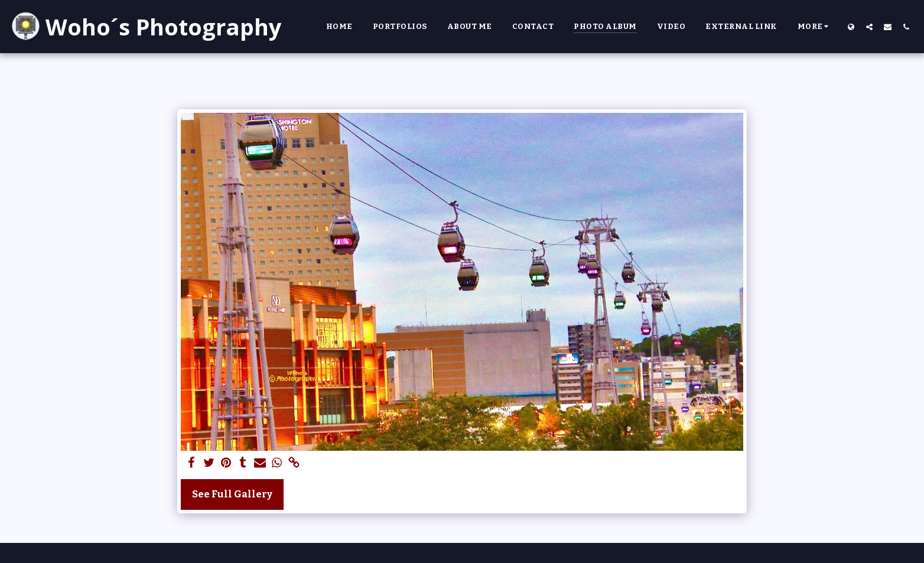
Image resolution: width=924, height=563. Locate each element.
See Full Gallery (232, 494)
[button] (869, 27)
